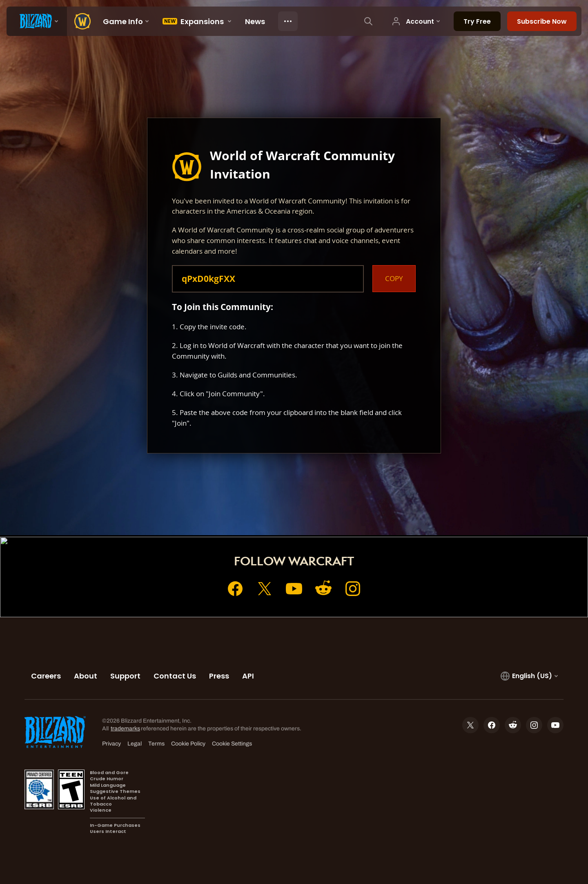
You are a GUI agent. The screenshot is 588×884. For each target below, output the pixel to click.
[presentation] (37, 21)
